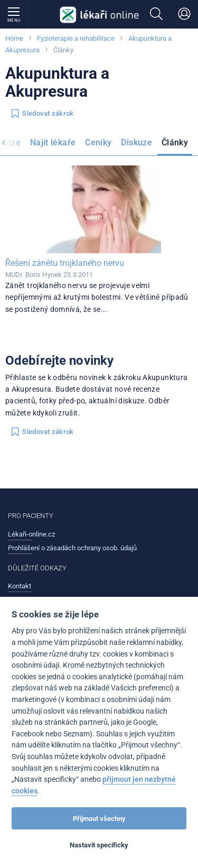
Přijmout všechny (99, 819)
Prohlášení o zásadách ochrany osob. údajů (72, 548)
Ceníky (98, 142)
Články (175, 142)
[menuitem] (53, 144)
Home (14, 38)
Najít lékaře (53, 142)
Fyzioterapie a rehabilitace (76, 38)
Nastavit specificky (99, 845)
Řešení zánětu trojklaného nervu (65, 263)
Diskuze (136, 142)
